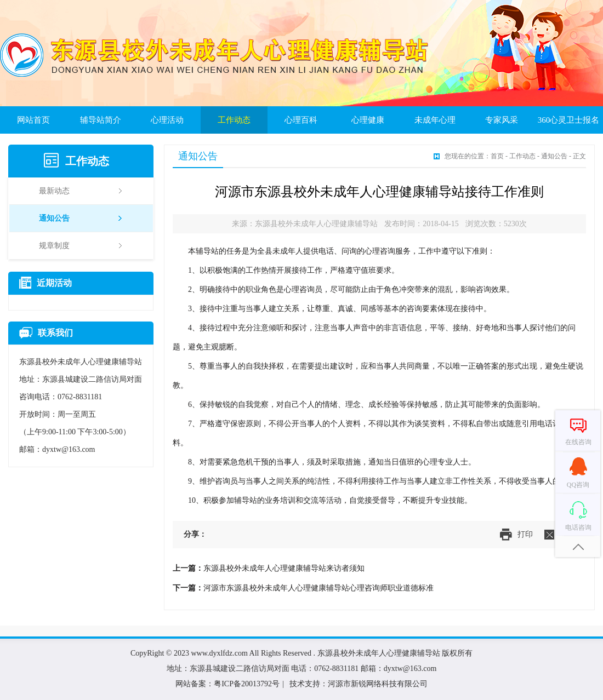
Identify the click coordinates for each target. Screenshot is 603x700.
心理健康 (368, 120)
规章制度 (80, 246)
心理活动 (167, 120)
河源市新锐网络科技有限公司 (378, 684)
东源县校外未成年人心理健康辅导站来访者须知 (284, 568)
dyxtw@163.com (69, 449)
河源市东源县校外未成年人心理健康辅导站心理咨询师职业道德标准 (318, 588)
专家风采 (502, 120)
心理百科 (301, 120)
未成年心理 (435, 120)
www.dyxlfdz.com (220, 653)
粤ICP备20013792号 (247, 684)
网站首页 (33, 120)
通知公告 (80, 218)
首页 (497, 156)
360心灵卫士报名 (569, 120)
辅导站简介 (101, 120)
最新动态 (80, 191)
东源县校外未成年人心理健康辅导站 (379, 653)
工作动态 (234, 120)
